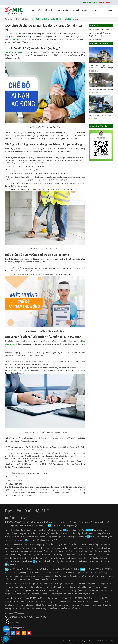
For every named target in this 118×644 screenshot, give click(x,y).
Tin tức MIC (67, 641)
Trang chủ (9, 19)
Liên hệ (59, 641)
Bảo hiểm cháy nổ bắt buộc (41, 551)
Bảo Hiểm (100, 641)
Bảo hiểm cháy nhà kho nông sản (101, 89)
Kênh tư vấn (91, 641)
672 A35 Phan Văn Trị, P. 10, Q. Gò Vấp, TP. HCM (28, 617)
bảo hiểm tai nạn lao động (20, 371)
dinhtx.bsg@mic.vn (17, 628)
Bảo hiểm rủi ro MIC (20, 39)
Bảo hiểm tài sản (95, 39)
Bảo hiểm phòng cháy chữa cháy (101, 115)
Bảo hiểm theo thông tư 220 (99, 30)
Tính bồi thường (79, 641)
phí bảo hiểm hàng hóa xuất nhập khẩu (70, 587)
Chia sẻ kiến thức (22, 19)
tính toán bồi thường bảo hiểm (56, 584)
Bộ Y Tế (16, 138)
